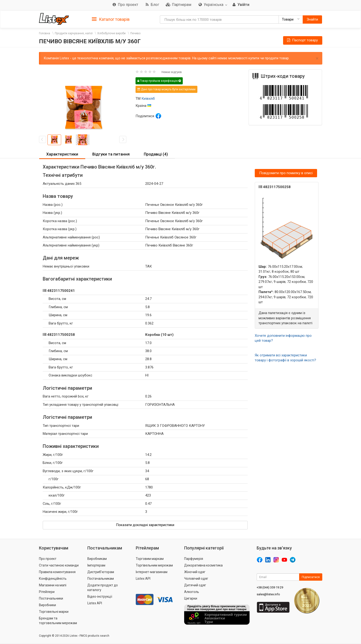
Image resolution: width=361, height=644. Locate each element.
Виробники (47, 605)
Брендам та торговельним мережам (58, 621)
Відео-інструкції (100, 596)
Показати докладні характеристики (145, 525)
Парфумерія (194, 559)
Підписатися (311, 577)
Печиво (135, 33)
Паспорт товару (302, 40)
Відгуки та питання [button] (111, 154)
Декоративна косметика (203, 565)
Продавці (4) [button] (156, 154)
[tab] (111, 19)
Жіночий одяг (195, 572)
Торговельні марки (54, 612)
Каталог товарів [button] (111, 19)
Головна (45, 33)
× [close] (317, 58)
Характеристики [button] (62, 154)
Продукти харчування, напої (74, 33)
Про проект (48, 559)
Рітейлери (47, 592)
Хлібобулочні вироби (111, 33)
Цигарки (191, 598)
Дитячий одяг (195, 585)
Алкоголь (192, 592)
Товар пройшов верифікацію (159, 81)
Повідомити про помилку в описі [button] (286, 173)
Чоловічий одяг (196, 579)
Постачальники (51, 598)
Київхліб (148, 99)
